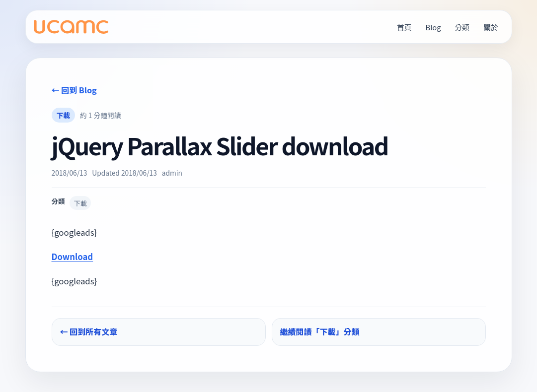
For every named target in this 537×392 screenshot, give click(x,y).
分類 (462, 27)
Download (73, 257)
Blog (433, 27)
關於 (491, 27)
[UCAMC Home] (71, 27)
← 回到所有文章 (89, 331)
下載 (64, 115)
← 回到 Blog (74, 90)
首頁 (404, 27)
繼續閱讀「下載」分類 (320, 331)
